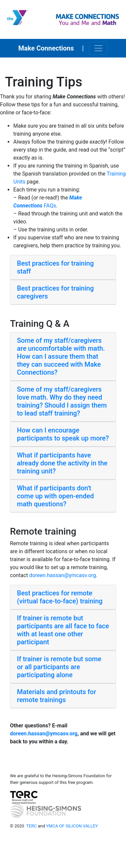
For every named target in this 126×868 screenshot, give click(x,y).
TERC (32, 826)
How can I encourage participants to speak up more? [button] (63, 434)
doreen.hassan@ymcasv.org (63, 575)
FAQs (49, 206)
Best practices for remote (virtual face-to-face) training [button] (60, 597)
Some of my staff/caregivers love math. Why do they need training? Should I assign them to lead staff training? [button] (62, 401)
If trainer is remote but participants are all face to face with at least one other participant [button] (63, 630)
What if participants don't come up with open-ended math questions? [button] (55, 496)
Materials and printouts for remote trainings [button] (57, 696)
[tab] (63, 267)
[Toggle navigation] (98, 48)
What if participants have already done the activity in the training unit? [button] (62, 463)
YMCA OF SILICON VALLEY (72, 826)
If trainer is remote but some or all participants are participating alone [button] (59, 667)
